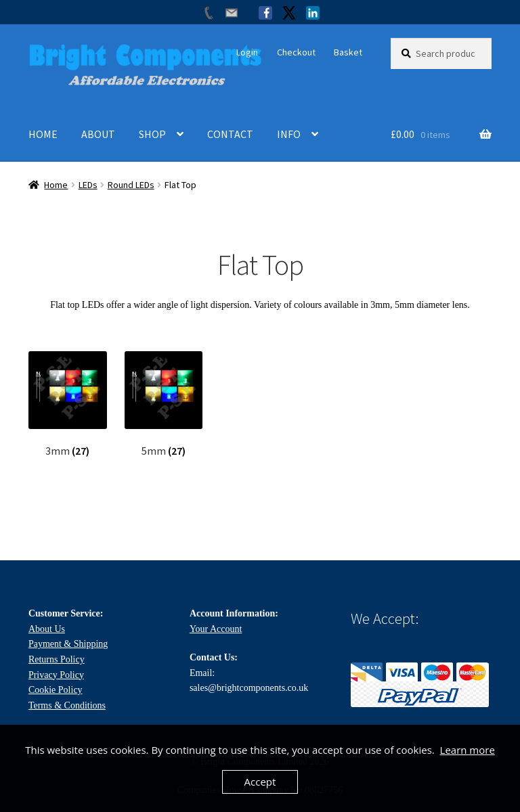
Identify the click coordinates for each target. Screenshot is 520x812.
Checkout (296, 52)
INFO (289, 134)
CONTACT (230, 134)
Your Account (216, 629)
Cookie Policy (56, 690)
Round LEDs (131, 185)
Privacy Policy (56, 675)
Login (247, 52)
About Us (47, 629)
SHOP (152, 134)
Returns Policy (57, 659)
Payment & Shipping (68, 644)
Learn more (468, 750)
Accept (260, 782)
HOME (43, 134)
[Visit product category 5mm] (164, 405)
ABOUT (98, 134)
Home (56, 185)
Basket (348, 52)
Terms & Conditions (67, 705)
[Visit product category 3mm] (68, 405)
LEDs (88, 185)
